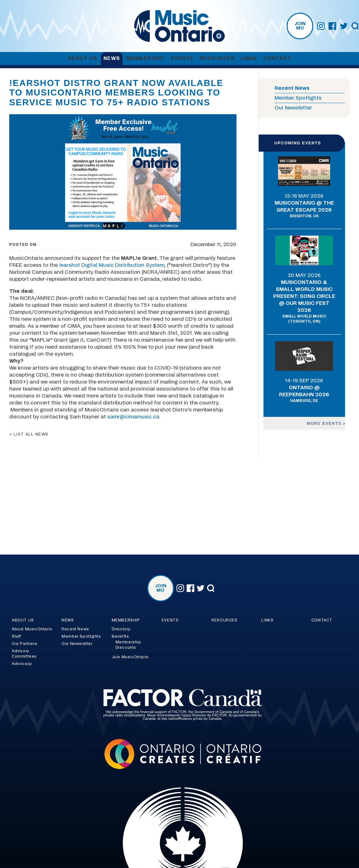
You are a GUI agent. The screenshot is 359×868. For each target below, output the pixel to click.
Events (182, 59)
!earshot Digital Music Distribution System (112, 265)
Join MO (300, 26)
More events (325, 423)
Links (249, 59)
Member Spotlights (298, 98)
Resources (217, 59)
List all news (31, 434)
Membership (146, 59)
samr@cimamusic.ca (133, 417)
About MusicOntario (32, 629)
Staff (17, 636)
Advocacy (22, 664)
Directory (121, 629)
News (112, 59)
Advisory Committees (24, 654)
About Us (83, 59)
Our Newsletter (293, 108)
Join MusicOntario (130, 657)
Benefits (120, 636)
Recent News (292, 88)
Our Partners (24, 644)
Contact (277, 59)
